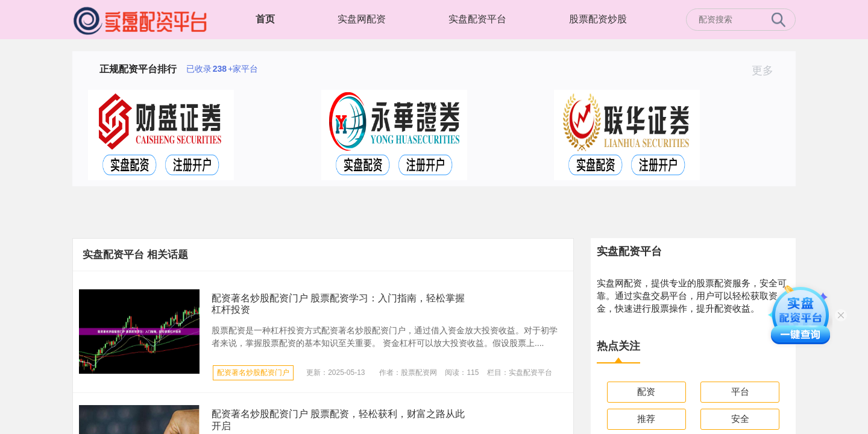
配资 (646, 392)
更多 (768, 71)
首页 (265, 19)
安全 (740, 419)
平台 (740, 392)
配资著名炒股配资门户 (253, 373)
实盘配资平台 (477, 19)
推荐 (646, 419)
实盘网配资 (362, 19)
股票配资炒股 (598, 19)
